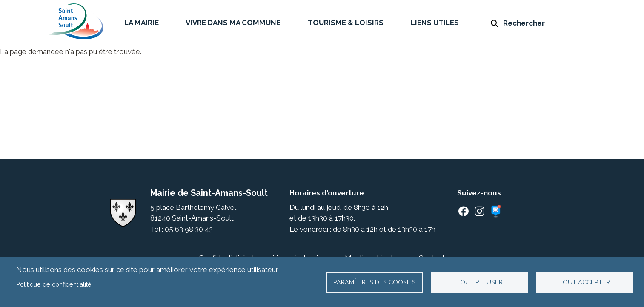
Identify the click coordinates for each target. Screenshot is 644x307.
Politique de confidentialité (54, 284)
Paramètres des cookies (375, 282)
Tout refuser (479, 282)
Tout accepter (584, 282)
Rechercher (524, 23)
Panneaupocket (497, 211)
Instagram (480, 211)
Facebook (464, 211)
